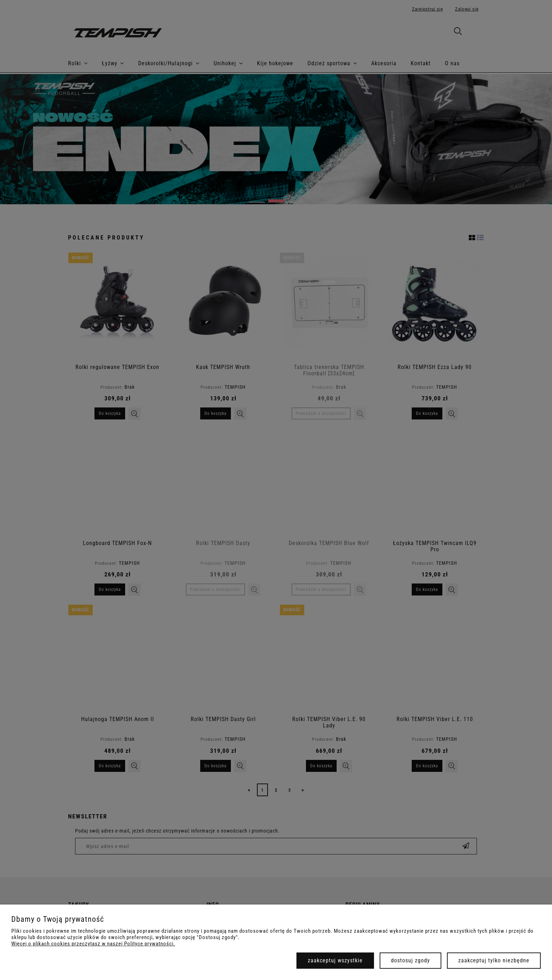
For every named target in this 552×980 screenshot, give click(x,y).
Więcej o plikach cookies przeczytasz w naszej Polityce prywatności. (93, 944)
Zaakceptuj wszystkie (335, 960)
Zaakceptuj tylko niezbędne (494, 960)
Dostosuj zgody (410, 960)
